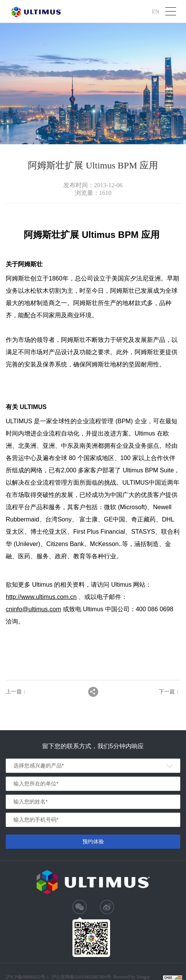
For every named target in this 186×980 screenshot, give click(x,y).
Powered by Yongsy (132, 977)
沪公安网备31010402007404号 (81, 977)
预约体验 (93, 841)
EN (156, 11)
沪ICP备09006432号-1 (27, 977)
